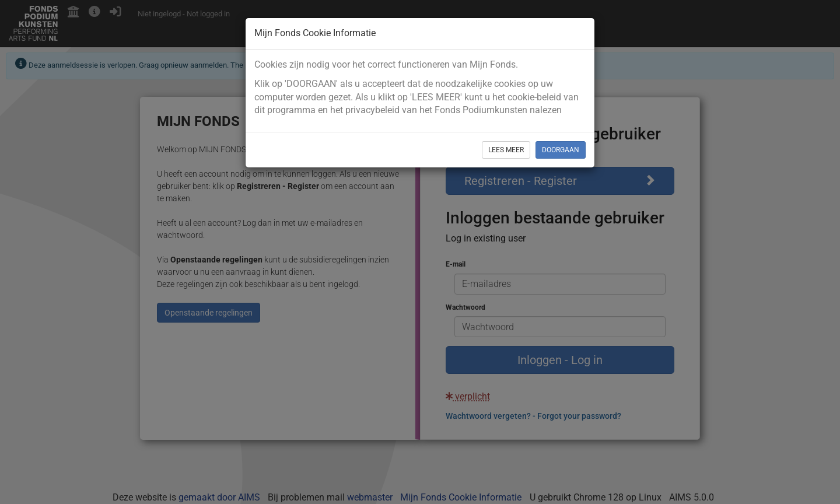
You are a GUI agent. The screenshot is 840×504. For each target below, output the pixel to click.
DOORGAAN (561, 150)
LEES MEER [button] (506, 150)
